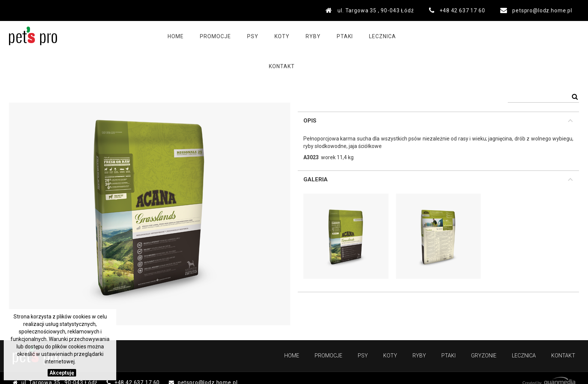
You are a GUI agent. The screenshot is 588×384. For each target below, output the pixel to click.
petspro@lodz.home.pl (542, 10)
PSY (87, 61)
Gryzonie (484, 356)
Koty (273, 36)
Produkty (56, 61)
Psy (244, 36)
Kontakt (416, 36)
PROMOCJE (207, 36)
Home (167, 36)
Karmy (112, 61)
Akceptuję (62, 373)
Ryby (304, 36)
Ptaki (336, 36)
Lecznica (374, 36)
